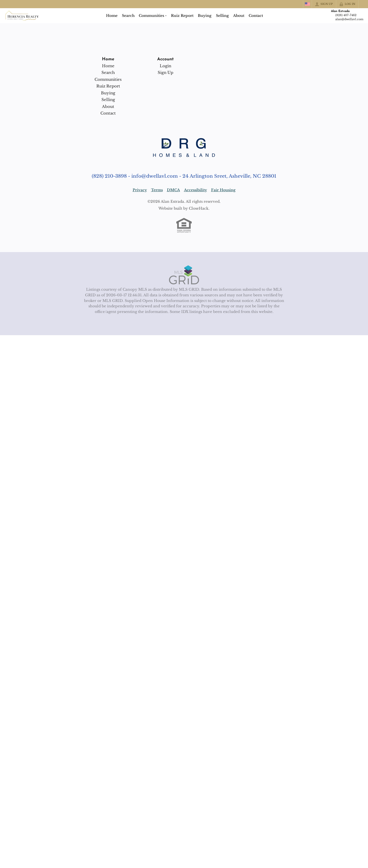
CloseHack (199, 208)
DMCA (173, 190)
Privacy (140, 190)
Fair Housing (223, 190)
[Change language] (307, 4)
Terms (157, 190)
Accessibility (195, 190)
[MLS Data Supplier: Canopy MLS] (184, 275)
